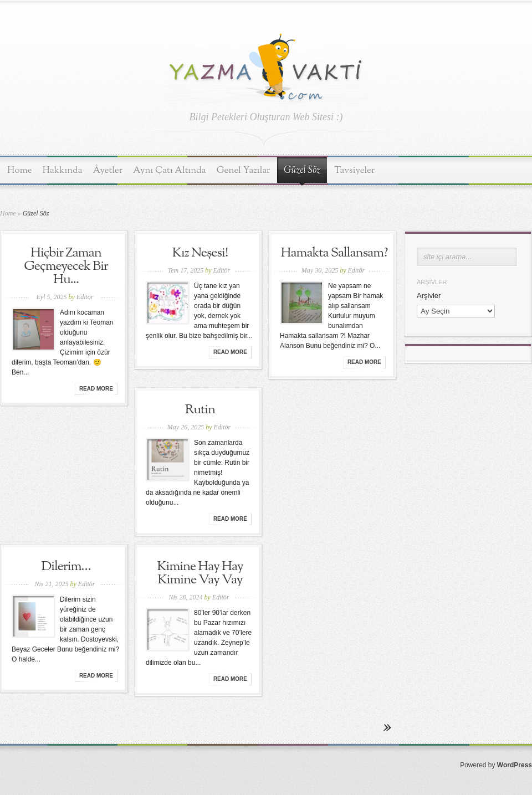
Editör (85, 297)
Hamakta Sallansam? (334, 253)
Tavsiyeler (354, 170)
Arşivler (429, 296)
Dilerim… (66, 567)
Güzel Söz (302, 171)
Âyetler (108, 170)
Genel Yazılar (244, 170)
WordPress (515, 765)
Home (20, 170)
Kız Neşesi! (200, 253)
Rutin (200, 410)
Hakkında (63, 170)
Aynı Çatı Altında (170, 170)
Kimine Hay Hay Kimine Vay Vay (200, 573)
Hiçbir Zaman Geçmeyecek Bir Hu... (66, 266)
